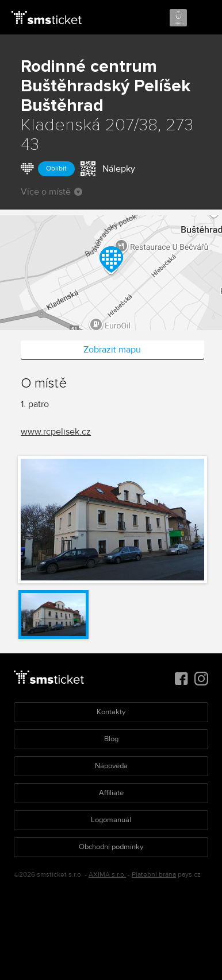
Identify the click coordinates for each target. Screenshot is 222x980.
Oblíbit (56, 169)
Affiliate (111, 793)
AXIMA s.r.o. (107, 875)
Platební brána (154, 875)
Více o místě (51, 192)
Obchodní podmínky (111, 847)
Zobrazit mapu (112, 350)
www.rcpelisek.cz (56, 432)
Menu (203, 18)
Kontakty (111, 712)
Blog (111, 739)
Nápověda (111, 766)
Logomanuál (111, 820)
